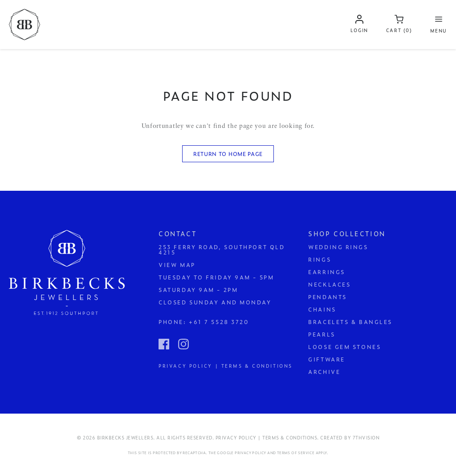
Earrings (326, 272)
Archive (324, 372)
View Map (177, 265)
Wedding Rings (338, 247)
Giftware (326, 359)
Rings (320, 259)
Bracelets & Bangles (350, 322)
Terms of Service (296, 453)
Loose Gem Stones (344, 347)
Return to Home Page (228, 154)
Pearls (322, 334)
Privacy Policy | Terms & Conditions (226, 365)
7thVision (366, 437)
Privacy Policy (250, 453)
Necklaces (329, 284)
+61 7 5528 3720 (219, 322)
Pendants (327, 297)
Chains (322, 309)
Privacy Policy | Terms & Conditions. (267, 437)
